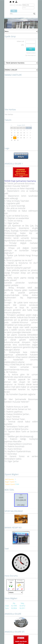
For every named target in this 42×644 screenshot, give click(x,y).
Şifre (23, 45)
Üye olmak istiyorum (30, 55)
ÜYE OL (12, 5)
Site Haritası (9, 114)
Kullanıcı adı (20, 41)
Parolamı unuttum (31, 53)
